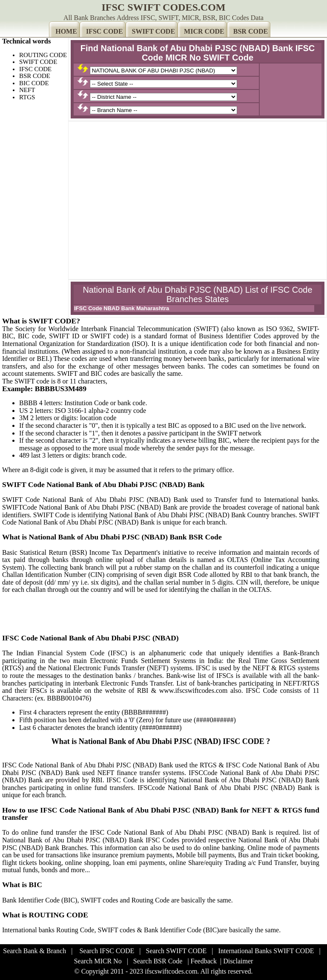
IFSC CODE (105, 31)
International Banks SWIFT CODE (266, 951)
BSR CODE (251, 31)
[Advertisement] (198, 183)
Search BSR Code (158, 961)
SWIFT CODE (154, 31)
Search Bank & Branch (34, 951)
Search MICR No (98, 961)
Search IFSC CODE (107, 951)
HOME (66, 31)
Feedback (204, 961)
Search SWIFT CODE (176, 951)
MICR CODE (204, 31)
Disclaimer (238, 961)
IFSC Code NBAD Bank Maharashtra (122, 308)
